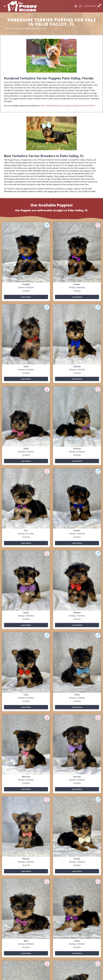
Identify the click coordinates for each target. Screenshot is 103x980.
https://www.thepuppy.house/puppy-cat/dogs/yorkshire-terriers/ (68, 106)
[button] (5, 6)
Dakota (77, 366)
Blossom (26, 777)
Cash (26, 695)
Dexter (77, 530)
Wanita (26, 859)
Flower (77, 284)
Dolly (26, 449)
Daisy (26, 613)
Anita (77, 941)
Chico (77, 695)
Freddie (26, 284)
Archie (77, 859)
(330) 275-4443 (90, 6)
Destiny (77, 449)
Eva (26, 530)
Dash (26, 366)
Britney (77, 777)
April (26, 941)
